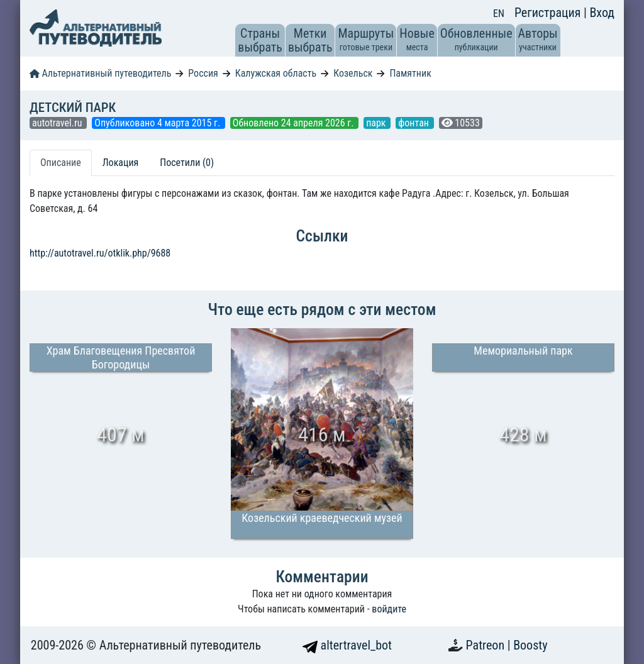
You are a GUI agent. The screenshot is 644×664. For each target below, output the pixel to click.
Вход (602, 13)
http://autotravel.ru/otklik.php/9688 (100, 253)
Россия (203, 73)
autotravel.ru (58, 123)
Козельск (353, 73)
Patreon (487, 645)
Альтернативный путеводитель (100, 73)
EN (499, 14)
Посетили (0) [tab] (187, 163)
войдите (389, 609)
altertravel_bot (347, 645)
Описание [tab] (61, 163)
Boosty (530, 645)
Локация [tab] (121, 163)
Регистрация (549, 13)
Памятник (410, 73)
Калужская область (276, 73)
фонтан (414, 123)
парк (377, 123)
